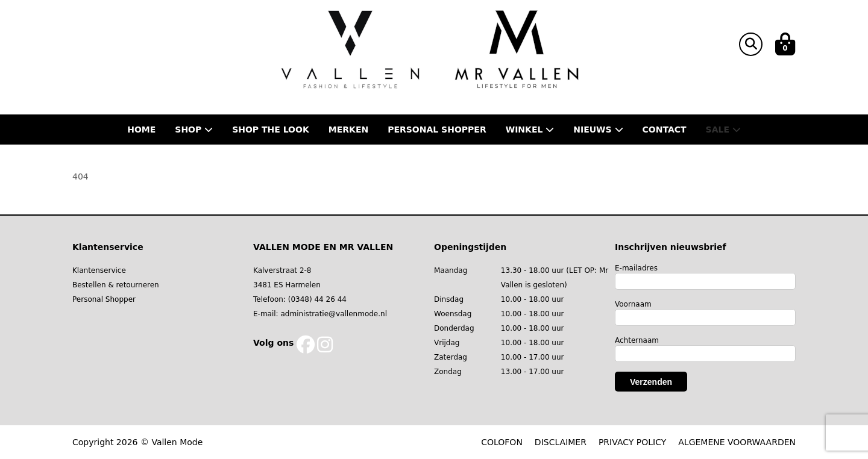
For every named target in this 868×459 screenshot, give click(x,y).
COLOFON (502, 442)
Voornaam (633, 304)
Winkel (530, 130)
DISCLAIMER (561, 442)
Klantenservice (99, 270)
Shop (194, 130)
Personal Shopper (104, 299)
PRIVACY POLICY (632, 442)
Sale (723, 130)
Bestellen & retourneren (116, 285)
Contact (665, 130)
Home (141, 130)
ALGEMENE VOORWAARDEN (737, 442)
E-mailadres (636, 268)
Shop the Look (271, 130)
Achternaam (637, 340)
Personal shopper (437, 130)
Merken (348, 130)
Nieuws (598, 130)
